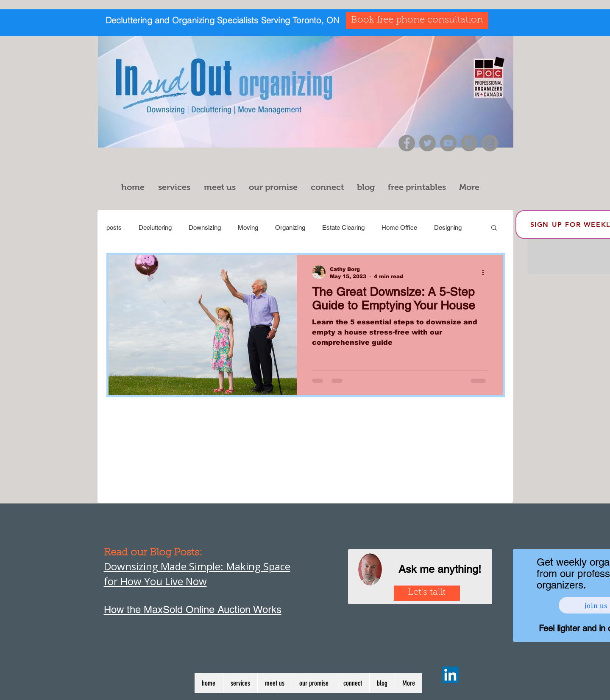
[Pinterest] (469, 143)
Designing (448, 227)
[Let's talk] (427, 593)
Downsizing (205, 227)
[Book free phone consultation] (417, 20)
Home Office (399, 227)
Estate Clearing (343, 227)
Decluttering (155, 227)
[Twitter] (428, 143)
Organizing (290, 227)
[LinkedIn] (450, 675)
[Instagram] (490, 143)
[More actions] (486, 272)
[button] (177, 187)
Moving (248, 227)
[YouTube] (448, 143)
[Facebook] (407, 143)
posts (114, 227)
